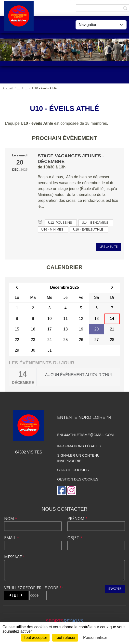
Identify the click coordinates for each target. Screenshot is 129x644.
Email (12, 538)
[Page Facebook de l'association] (62, 490)
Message (15, 557)
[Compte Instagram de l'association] (71, 490)
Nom (11, 519)
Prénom (77, 519)
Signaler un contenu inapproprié (78, 458)
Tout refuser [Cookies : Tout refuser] (65, 637)
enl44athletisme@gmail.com (85, 435)
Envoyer (115, 589)
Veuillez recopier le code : (34, 588)
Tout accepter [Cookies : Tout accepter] (35, 637)
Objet (75, 538)
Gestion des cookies (78, 479)
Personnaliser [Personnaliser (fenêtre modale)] (95, 637)
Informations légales (79, 446)
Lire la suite (109, 247)
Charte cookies (73, 470)
